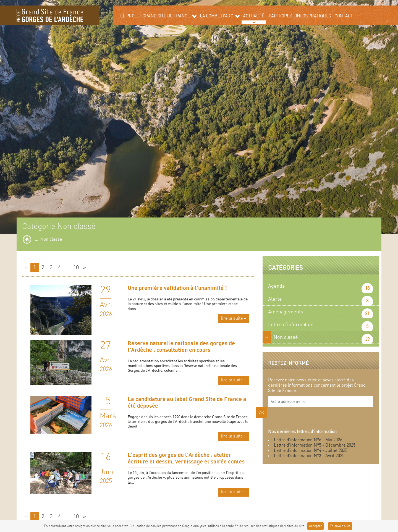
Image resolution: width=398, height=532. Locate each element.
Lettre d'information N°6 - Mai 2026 (308, 440)
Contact (344, 16)
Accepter (315, 526)
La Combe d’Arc (220, 16)
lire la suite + (233, 319)
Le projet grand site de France (158, 16)
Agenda (276, 286)
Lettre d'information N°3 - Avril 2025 (309, 456)
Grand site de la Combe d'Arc (50, 15)
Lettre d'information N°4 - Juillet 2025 (311, 451)
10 (76, 268)
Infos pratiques (313, 16)
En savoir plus (340, 526)
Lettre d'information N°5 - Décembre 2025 (315, 445)
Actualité (254, 16)
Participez (280, 16)
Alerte (275, 299)
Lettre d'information (291, 325)
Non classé (286, 337)
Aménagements (286, 312)
